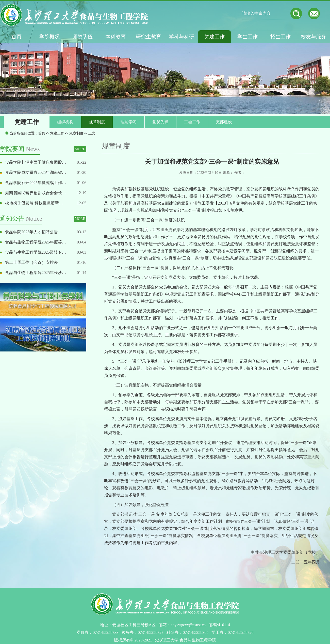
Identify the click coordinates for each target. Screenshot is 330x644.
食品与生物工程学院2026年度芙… (36, 242)
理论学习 (129, 122)
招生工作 (280, 37)
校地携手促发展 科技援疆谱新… (34, 203)
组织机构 (65, 122)
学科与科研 (181, 37)
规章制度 (97, 122)
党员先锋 (160, 122)
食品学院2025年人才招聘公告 (31, 232)
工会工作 (192, 122)
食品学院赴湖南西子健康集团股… (36, 162)
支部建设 (224, 122)
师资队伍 (82, 37)
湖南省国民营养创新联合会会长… (36, 193)
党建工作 (214, 37)
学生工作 (247, 37)
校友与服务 (313, 37)
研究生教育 (148, 37)
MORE (80, 149)
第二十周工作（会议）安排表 (31, 262)
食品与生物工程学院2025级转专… (36, 252)
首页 (16, 37)
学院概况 (49, 37)
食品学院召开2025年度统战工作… (36, 183)
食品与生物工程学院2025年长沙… (36, 273)
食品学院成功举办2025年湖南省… (36, 172)
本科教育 (115, 37)
